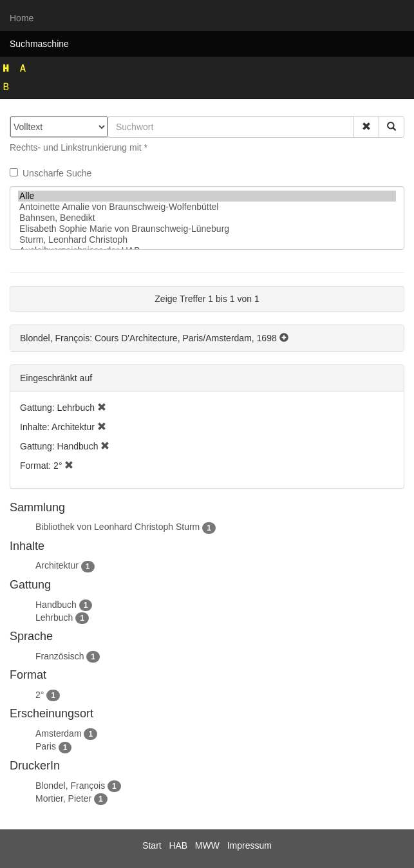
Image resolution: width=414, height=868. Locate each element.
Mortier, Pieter (63, 798)
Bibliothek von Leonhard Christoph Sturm (118, 527)
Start (152, 845)
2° (40, 695)
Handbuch (56, 605)
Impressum (249, 845)
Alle (207, 196)
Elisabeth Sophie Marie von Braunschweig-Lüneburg (207, 229)
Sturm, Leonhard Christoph (207, 240)
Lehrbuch (54, 618)
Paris (46, 746)
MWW (207, 845)
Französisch (60, 656)
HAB (178, 845)
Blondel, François (70, 786)
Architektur (57, 565)
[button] (366, 127)
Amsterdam (59, 733)
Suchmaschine (39, 44)
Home (22, 18)
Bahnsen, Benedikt (207, 218)
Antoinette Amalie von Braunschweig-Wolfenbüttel (207, 207)
